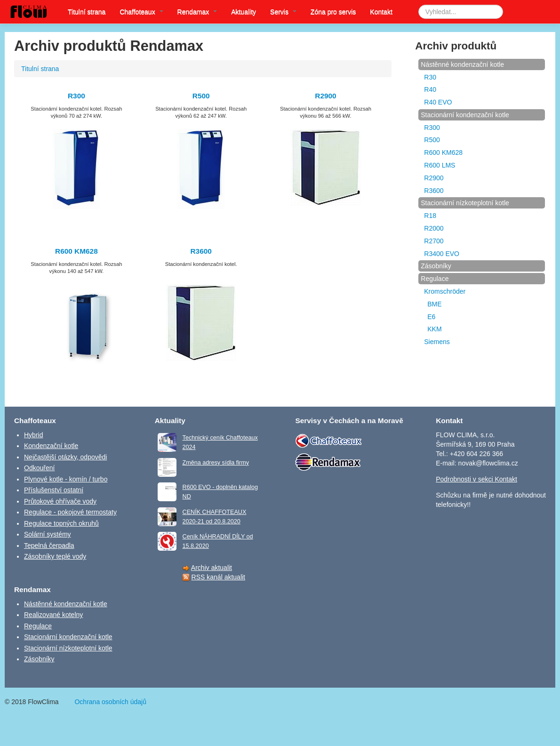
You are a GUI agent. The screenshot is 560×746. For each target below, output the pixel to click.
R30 (430, 77)
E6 (431, 317)
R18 (430, 216)
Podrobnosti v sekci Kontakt (476, 479)
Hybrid (33, 435)
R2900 (325, 96)
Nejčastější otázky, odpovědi (65, 457)
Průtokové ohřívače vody (60, 501)
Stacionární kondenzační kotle (465, 115)
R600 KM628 (76, 251)
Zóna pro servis (333, 12)
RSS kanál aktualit (218, 577)
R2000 (434, 228)
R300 (76, 96)
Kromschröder (445, 291)
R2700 (434, 241)
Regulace (435, 279)
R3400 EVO (442, 254)
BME (434, 304)
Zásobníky (436, 266)
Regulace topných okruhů (61, 523)
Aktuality (244, 12)
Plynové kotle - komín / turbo (66, 479)
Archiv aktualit (212, 568)
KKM (434, 329)
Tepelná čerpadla (49, 545)
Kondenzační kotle (51, 446)
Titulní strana (87, 12)
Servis (283, 12)
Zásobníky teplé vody (55, 556)
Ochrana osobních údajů (110, 702)
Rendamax (197, 12)
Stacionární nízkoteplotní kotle (465, 203)
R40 (430, 89)
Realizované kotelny (53, 615)
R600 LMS (440, 165)
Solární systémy (48, 534)
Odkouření (39, 468)
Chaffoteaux (141, 12)
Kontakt (381, 12)
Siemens (437, 342)
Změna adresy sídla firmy (216, 463)
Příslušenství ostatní (54, 490)
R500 (201, 96)
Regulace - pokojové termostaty (70, 512)
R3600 (201, 251)
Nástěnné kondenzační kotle (462, 64)
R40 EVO (438, 102)
